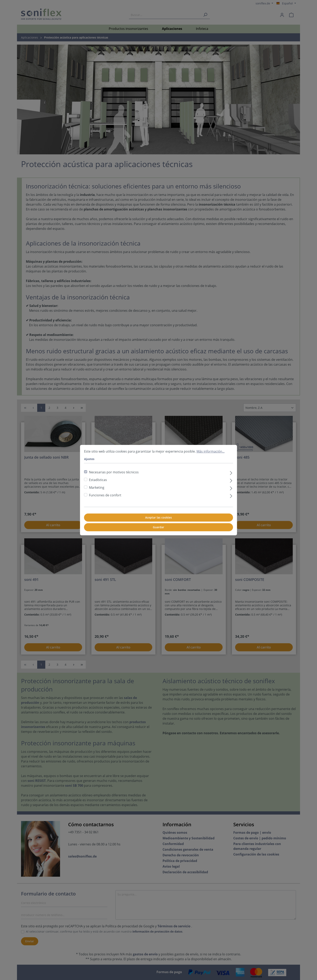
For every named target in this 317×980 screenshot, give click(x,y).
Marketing (97, 487)
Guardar (158, 527)
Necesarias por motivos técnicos (114, 472)
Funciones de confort (105, 495)
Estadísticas (98, 480)
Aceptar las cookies (158, 517)
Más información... (211, 451)
